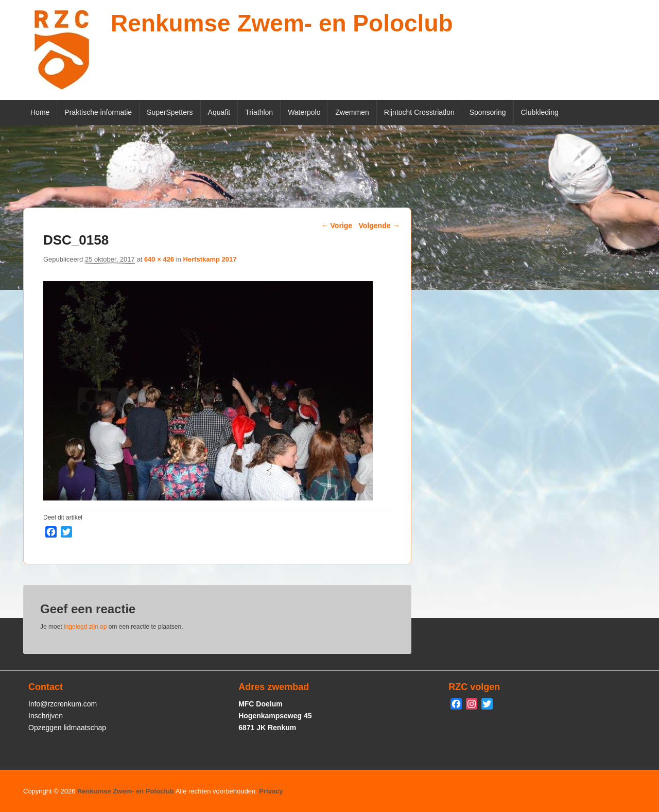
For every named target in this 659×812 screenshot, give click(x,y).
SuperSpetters (170, 112)
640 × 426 (159, 259)
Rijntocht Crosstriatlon (419, 112)
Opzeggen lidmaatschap (67, 728)
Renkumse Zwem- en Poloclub (282, 23)
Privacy (271, 791)
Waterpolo (304, 112)
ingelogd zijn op (85, 627)
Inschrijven (46, 716)
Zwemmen (352, 112)
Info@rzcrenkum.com (63, 704)
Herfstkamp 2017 (210, 259)
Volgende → (379, 226)
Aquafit (219, 112)
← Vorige (337, 226)
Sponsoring (488, 112)
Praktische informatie (98, 112)
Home (40, 112)
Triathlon (259, 112)
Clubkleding (540, 112)
